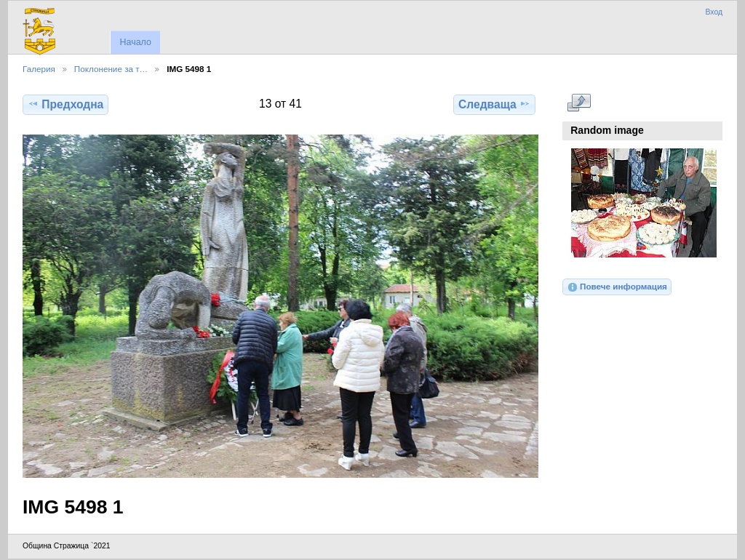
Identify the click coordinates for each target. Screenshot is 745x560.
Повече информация (617, 287)
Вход (714, 12)
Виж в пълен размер (579, 103)
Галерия (39, 69)
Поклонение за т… (111, 69)
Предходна (65, 104)
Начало (135, 42)
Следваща (494, 104)
